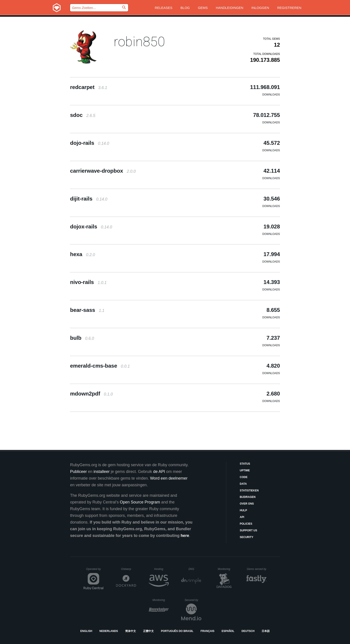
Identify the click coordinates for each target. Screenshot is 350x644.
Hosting (161, 569)
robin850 (139, 42)
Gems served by (257, 569)
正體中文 (148, 631)
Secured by (193, 600)
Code (244, 477)
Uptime (245, 470)
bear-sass (87, 310)
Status (245, 464)
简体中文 (131, 631)
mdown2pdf (91, 394)
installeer (102, 472)
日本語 (266, 631)
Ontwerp (129, 569)
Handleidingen (230, 8)
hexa (82, 254)
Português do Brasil (177, 631)
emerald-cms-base (100, 366)
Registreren (289, 8)
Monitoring (226, 569)
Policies (246, 524)
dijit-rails (89, 199)
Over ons (247, 504)
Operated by (95, 571)
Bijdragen (248, 497)
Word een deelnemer (169, 478)
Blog (185, 8)
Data (243, 484)
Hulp (243, 510)
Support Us (248, 530)
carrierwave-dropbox (103, 171)
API (242, 517)
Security (247, 537)
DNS (195, 569)
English (86, 631)
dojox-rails (91, 227)
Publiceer (78, 472)
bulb (82, 338)
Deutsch (248, 631)
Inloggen (260, 8)
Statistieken (249, 491)
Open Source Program (140, 502)
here (185, 536)
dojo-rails (90, 143)
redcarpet (89, 87)
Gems (203, 8)
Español (228, 631)
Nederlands (109, 631)
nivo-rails (88, 282)
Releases (164, 8)
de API (159, 472)
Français (208, 631)
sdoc (83, 115)
